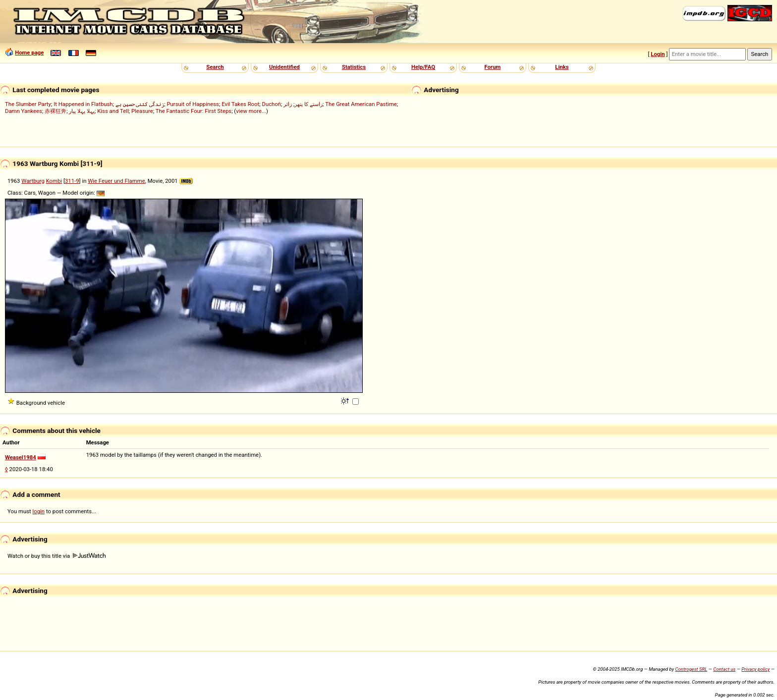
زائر (288, 104)
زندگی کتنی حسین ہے (140, 104)
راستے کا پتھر (308, 104)
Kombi (54, 181)
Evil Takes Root (240, 104)
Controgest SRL (691, 669)
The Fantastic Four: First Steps (194, 111)
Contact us (724, 669)
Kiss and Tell (113, 111)
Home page (29, 53)
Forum (493, 67)
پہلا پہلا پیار (82, 111)
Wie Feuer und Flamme (116, 181)
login (39, 511)
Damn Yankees (24, 111)
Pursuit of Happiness (193, 104)
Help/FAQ (423, 67)
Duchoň (271, 104)
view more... (251, 111)
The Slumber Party (28, 104)
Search (215, 67)
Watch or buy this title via (56, 556)
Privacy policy (755, 669)
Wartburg (33, 181)
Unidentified (284, 67)
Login (658, 54)
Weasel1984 (21, 457)
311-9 (72, 181)
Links (562, 67)
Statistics (354, 67)
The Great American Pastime (361, 104)
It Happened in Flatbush (83, 104)
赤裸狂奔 (55, 111)
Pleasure (142, 111)
